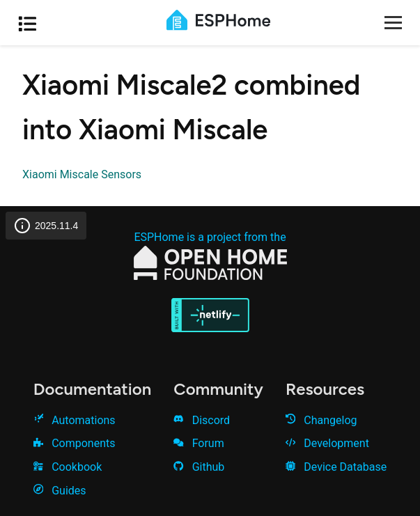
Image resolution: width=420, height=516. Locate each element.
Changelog (321, 420)
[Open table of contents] (31, 26)
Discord (202, 420)
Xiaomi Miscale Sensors (82, 174)
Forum (199, 443)
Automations (75, 420)
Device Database (336, 467)
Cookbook (68, 467)
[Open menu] (393, 23)
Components (75, 443)
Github (199, 467)
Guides (60, 491)
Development (327, 443)
